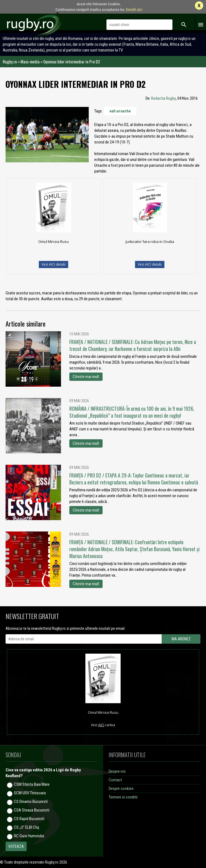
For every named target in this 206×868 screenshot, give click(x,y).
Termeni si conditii (123, 797)
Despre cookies (121, 789)
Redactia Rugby (163, 98)
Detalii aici (134, 10)
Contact (115, 780)
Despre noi (117, 771)
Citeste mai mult (86, 377)
